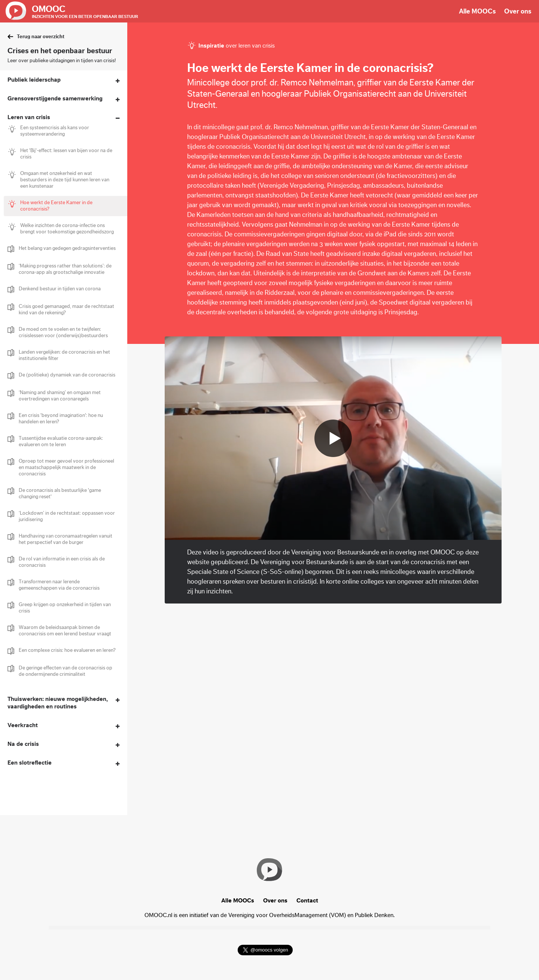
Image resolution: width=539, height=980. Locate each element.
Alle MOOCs (477, 11)
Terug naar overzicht (41, 37)
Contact (307, 901)
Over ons (518, 11)
